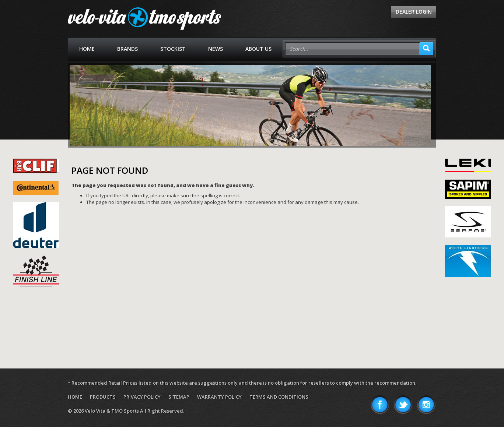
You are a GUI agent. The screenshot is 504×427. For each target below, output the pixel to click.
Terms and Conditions (279, 397)
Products (103, 397)
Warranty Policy (219, 397)
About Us (258, 49)
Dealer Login (414, 12)
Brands (127, 49)
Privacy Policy (142, 397)
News (216, 49)
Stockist (173, 49)
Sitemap (179, 397)
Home (87, 49)
